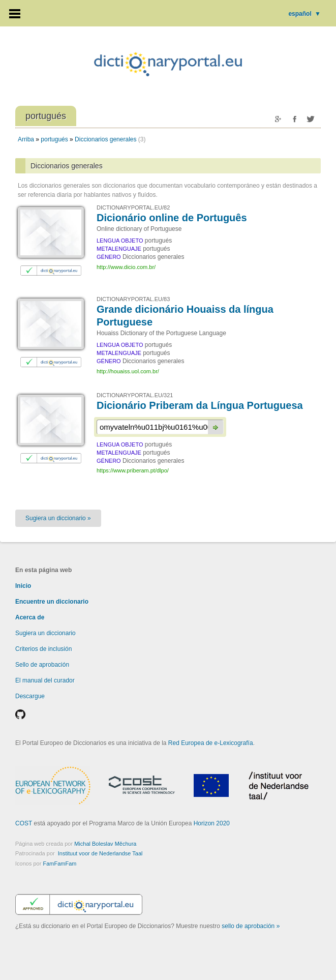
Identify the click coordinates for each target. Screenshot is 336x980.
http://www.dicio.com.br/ (126, 267)
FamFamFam (59, 864)
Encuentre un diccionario (52, 602)
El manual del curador (45, 680)
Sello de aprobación (42, 665)
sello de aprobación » (251, 926)
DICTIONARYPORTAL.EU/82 (133, 207)
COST (24, 823)
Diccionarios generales (105, 139)
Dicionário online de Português (172, 218)
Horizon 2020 (212, 823)
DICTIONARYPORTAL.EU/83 (133, 299)
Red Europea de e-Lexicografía (211, 743)
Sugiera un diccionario (45, 633)
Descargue (30, 696)
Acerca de (30, 617)
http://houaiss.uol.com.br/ (128, 371)
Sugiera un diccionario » (58, 518)
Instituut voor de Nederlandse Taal (100, 853)
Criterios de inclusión (43, 649)
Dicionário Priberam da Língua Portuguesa (200, 405)
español (304, 14)
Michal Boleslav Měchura (105, 844)
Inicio (23, 586)
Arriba (26, 139)
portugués (54, 139)
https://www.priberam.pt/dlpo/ (133, 470)
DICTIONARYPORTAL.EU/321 (135, 395)
